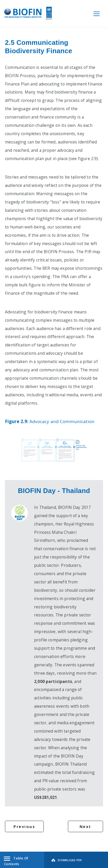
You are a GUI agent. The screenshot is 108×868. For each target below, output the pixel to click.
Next (85, 826)
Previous (24, 826)
